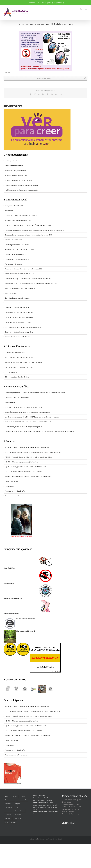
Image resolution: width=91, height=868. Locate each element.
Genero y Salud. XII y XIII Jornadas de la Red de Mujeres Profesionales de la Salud (31, 283)
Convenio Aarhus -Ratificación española (18, 398)
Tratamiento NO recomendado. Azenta (17, 337)
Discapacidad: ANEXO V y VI (14, 206)
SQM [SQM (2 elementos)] (6, 822)
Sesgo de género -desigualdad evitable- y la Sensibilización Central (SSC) (28, 235)
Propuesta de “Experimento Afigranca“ (17, 308)
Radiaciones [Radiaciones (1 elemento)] (17, 818)
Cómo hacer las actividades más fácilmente (19, 313)
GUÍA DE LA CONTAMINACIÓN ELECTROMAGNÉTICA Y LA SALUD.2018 (28, 225)
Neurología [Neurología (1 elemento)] (8, 815)
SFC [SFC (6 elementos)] (26, 818)
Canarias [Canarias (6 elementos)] (23, 796)
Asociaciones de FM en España (15, 491)
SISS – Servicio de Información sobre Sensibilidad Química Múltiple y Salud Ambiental (33, 452)
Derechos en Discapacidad (13, 240)
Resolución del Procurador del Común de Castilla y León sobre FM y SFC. (28, 422)
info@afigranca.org (56, 3)
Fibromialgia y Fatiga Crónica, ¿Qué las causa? (20, 250)
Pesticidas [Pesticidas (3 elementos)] (18, 815)
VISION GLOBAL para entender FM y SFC (18, 220)
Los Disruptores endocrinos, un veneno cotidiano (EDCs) (23, 327)
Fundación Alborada (11, 481)
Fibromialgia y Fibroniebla (13, 264)
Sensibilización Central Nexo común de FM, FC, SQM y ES (23, 362)
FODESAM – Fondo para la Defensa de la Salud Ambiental (24, 472)
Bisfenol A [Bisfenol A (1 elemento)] (14, 796)
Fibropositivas (9, 486)
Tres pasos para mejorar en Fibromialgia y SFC (20, 274)
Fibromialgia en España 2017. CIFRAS (17, 245)
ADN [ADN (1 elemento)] (6, 796)
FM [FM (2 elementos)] (17, 807)
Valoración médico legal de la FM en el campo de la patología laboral (27, 412)
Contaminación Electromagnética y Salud (18, 322)
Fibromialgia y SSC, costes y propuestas (17, 259)
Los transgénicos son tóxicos (14, 303)
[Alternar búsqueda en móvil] (81, 9)
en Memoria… (9, 211)
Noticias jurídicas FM (11, 161)
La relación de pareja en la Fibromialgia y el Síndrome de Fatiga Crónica (28, 279)
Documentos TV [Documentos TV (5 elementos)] (22, 800)
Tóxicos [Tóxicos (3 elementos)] (13, 822)
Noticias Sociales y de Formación (16, 171)
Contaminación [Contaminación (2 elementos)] (9, 800)
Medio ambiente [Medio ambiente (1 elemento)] (19, 811)
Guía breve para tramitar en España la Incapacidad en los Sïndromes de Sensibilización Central (35, 393)
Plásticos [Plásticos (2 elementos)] (8, 818)
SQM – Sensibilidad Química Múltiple (17, 377)
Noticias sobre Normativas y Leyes (16, 175)
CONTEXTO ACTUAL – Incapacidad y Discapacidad (21, 216)
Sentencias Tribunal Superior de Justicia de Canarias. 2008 (23, 407)
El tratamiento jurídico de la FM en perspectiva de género (23, 427)
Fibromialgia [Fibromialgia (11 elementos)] (9, 807)
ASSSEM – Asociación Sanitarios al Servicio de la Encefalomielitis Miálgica (29, 457)
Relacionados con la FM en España (16, 496)
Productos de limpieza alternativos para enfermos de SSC (23, 269)
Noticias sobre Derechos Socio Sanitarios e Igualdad (22, 185)
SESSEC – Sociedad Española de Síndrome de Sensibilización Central (27, 447)
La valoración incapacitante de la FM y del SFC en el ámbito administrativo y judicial (32, 417)
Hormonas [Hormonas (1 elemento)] (8, 811)
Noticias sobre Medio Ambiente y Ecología (19, 180)
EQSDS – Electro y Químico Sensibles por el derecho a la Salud (25, 467)
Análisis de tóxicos (11, 293)
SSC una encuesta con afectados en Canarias (19, 358)
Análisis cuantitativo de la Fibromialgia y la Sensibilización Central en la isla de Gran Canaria (34, 230)
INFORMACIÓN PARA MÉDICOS (15, 353)
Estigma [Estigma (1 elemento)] (17, 804)
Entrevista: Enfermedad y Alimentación (17, 298)
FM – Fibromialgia (11, 372)
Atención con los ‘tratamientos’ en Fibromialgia (20, 288)
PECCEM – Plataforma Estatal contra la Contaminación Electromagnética (28, 476)
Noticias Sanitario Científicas (14, 166)
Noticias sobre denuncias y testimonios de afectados (22, 190)
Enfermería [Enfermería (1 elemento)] (8, 804)
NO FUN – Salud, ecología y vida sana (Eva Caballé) (21, 462)
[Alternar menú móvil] (86, 9)
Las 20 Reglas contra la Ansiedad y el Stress (19, 317)
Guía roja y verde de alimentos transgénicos (19, 332)
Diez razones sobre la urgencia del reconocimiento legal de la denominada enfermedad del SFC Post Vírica (39, 432)
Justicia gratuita (10, 402)
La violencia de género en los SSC (16, 254)
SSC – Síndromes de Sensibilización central (19, 367)
